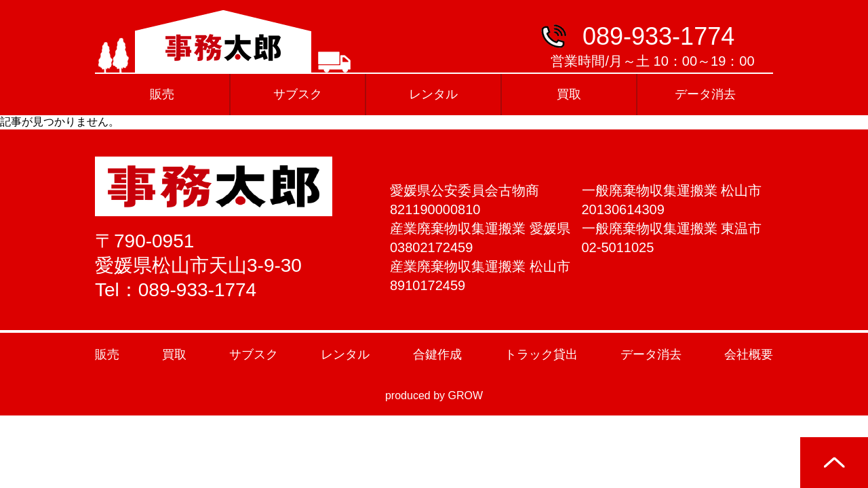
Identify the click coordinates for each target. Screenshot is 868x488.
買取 (569, 94)
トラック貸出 (541, 354)
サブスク (298, 94)
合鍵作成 (437, 354)
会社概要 (749, 354)
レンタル (433, 94)
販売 (162, 94)
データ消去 (705, 94)
